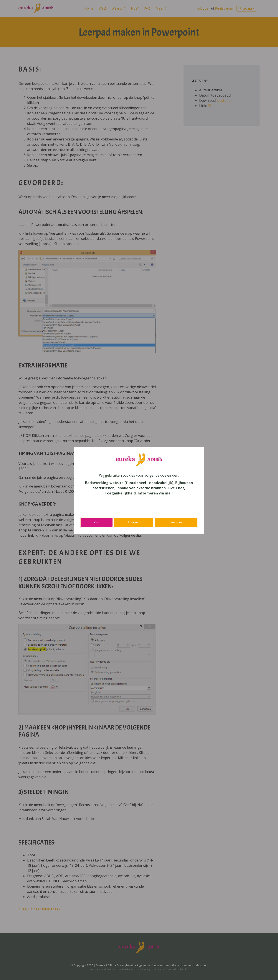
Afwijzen (134, 522)
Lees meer (176, 522)
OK (96, 522)
